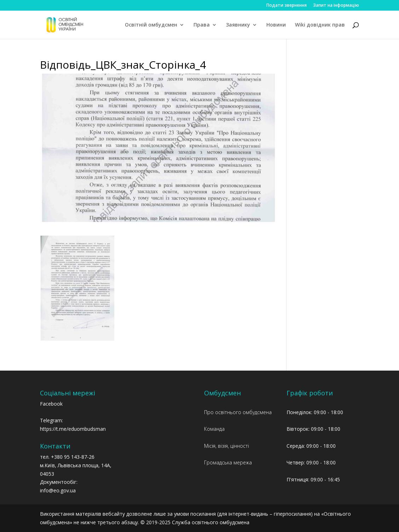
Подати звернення (287, 6)
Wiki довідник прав (320, 25)
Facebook (51, 404)
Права (202, 25)
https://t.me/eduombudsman (73, 429)
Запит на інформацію (336, 6)
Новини (276, 25)
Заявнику (238, 25)
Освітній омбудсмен (151, 25)
